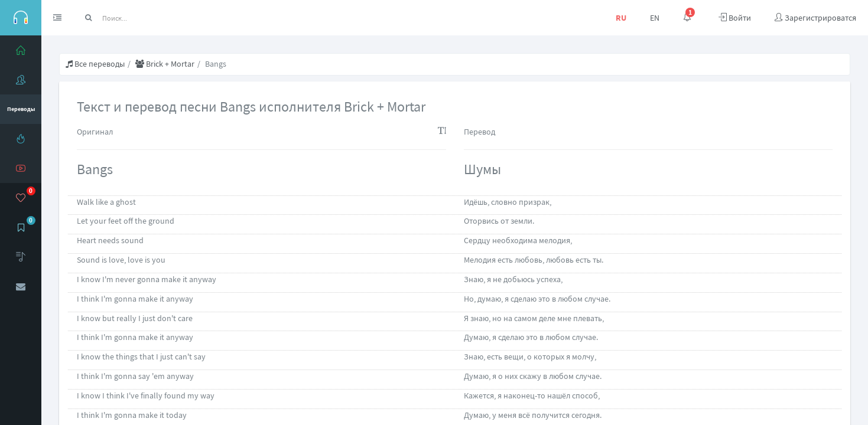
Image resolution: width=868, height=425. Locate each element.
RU (621, 18)
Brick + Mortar (165, 64)
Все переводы (95, 64)
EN (655, 18)
